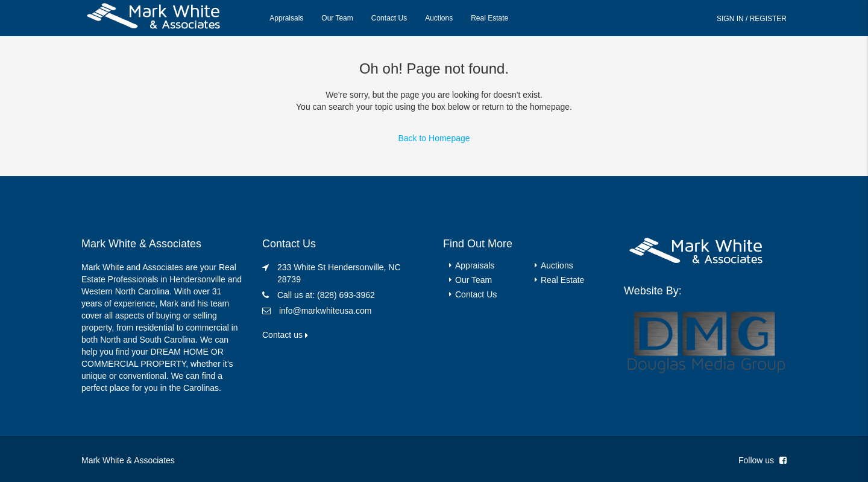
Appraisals (286, 18)
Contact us (285, 335)
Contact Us (389, 18)
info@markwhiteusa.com (325, 311)
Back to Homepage (434, 138)
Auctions (439, 18)
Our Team (337, 18)
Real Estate (489, 18)
